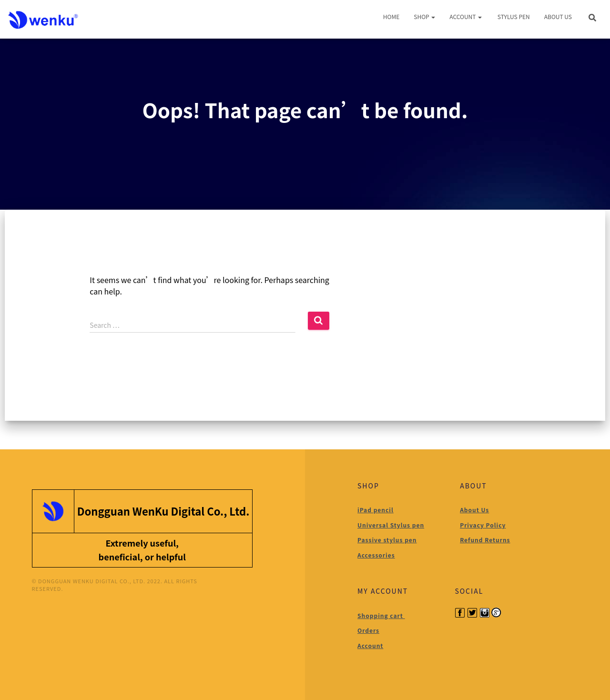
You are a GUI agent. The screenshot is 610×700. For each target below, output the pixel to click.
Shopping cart (381, 615)
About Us (558, 16)
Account (466, 16)
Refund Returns (485, 540)
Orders (368, 630)
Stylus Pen (513, 16)
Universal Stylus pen (391, 525)
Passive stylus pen (387, 540)
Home (391, 16)
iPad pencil (376, 510)
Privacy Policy (483, 525)
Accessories (376, 555)
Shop (424, 16)
